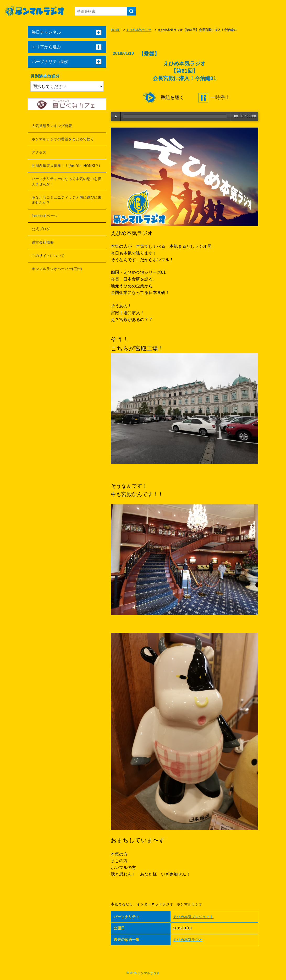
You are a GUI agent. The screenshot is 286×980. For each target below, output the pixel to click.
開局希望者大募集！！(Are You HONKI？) (66, 166)
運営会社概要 (43, 242)
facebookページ (45, 216)
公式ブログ (41, 229)
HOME (115, 30)
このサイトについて (48, 256)
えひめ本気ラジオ (139, 30)
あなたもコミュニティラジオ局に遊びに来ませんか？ (67, 200)
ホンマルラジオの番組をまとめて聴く (63, 139)
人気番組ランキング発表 (52, 126)
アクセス (39, 152)
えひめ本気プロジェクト (193, 917)
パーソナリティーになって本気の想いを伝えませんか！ (67, 181)
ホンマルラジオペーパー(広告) (57, 269)
